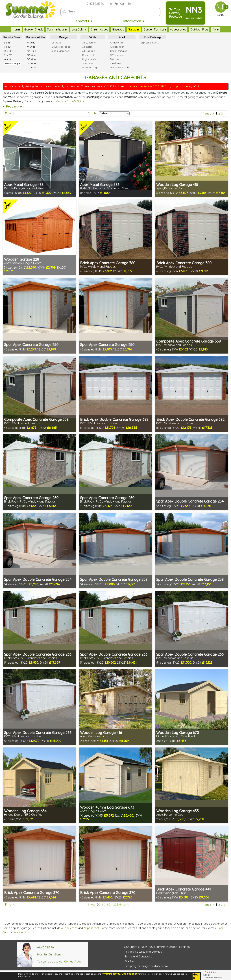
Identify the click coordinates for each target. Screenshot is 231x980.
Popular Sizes (12, 37)
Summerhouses (57, 29)
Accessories (178, 29)
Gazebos (118, 29)
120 (114, 905)
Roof (122, 37)
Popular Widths (36, 37)
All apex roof (69, 928)
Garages (134, 29)
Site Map (130, 961)
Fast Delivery (152, 37)
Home (16, 29)
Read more (14, 106)
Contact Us (84, 21)
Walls (93, 37)
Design (63, 37)
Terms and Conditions (138, 956)
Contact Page (73, 962)
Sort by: (93, 113)
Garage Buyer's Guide (70, 101)
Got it (195, 976)
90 (109, 905)
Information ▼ (134, 21)
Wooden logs (22, 932)
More (215, 29)
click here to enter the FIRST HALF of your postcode (157, 86)
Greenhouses (99, 29)
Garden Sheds (34, 29)
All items (124, 905)
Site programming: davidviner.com (146, 966)
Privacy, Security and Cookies (143, 952)
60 (103, 905)
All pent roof (91, 928)
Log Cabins (79, 29)
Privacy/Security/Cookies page (120, 974)
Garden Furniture (155, 29)
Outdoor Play (199, 29)
